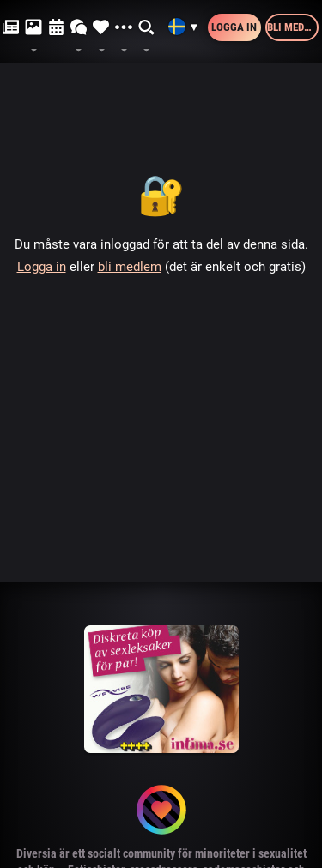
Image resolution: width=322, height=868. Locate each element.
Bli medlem (293, 27)
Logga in (234, 27)
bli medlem (130, 267)
